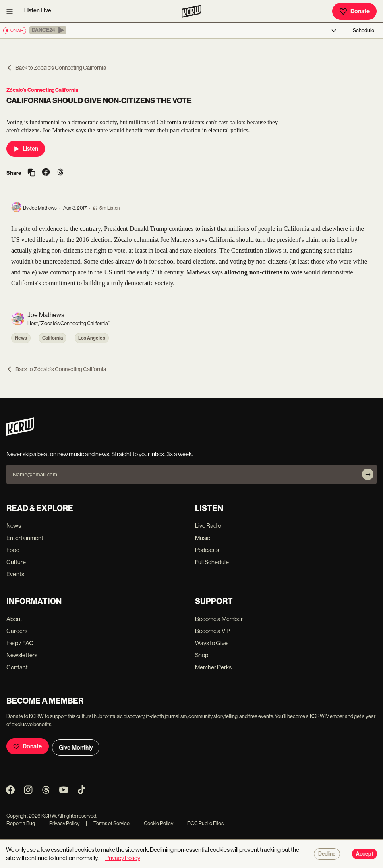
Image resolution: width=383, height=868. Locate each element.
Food (13, 550)
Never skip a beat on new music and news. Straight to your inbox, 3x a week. (100, 454)
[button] (48, 30)
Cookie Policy (155, 823)
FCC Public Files (202, 823)
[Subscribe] (368, 474)
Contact (17, 667)
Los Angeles (92, 338)
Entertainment (25, 538)
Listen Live (38, 11)
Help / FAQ (20, 643)
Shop (202, 655)
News (21, 338)
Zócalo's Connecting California (42, 90)
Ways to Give (211, 643)
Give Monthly (76, 748)
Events (15, 574)
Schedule (363, 30)
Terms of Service (108, 823)
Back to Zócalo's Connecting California (56, 68)
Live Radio (208, 526)
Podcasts (207, 550)
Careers (17, 631)
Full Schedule (212, 562)
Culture (16, 562)
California (53, 338)
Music (203, 538)
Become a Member (219, 619)
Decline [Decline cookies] (327, 854)
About (14, 619)
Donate (354, 11)
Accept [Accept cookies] (364, 854)
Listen (26, 149)
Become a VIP (212, 631)
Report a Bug (21, 823)
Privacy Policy (60, 823)
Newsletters (22, 655)
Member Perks (213, 667)
